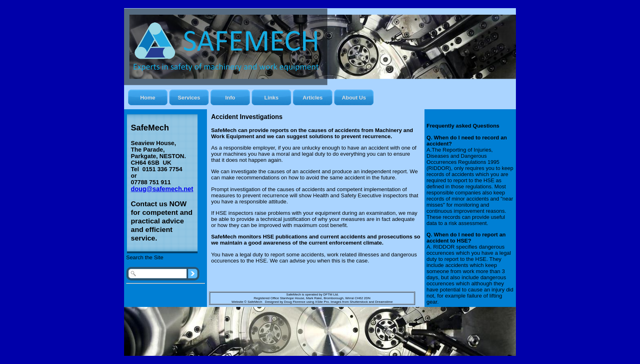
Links (272, 98)
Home (148, 98)
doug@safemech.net (162, 189)
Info (230, 98)
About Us (354, 98)
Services (189, 98)
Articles (313, 98)
